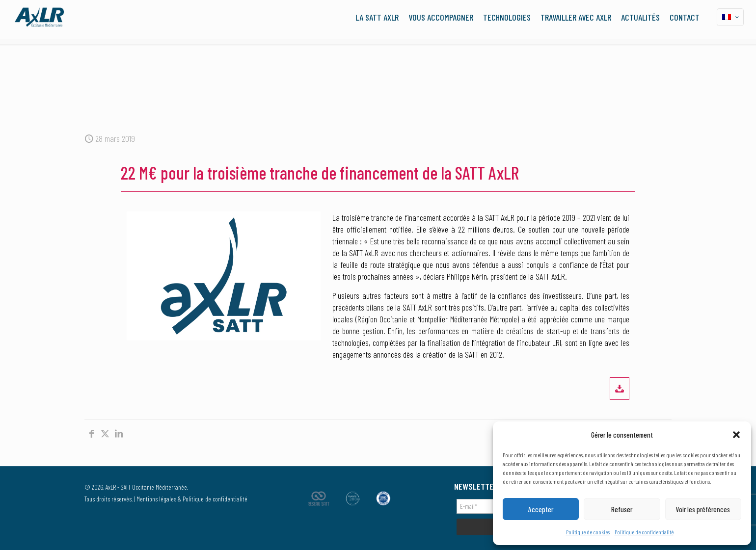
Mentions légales (156, 499)
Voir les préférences (703, 509)
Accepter (541, 509)
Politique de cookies (588, 532)
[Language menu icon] (730, 17)
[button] (736, 435)
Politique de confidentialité (644, 532)
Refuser (622, 509)
